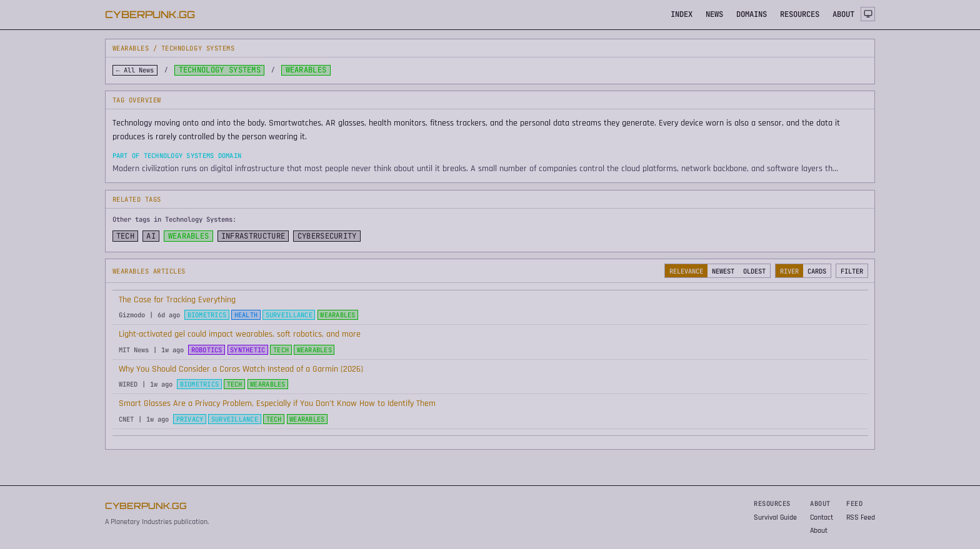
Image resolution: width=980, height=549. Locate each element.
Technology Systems (220, 70)
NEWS (714, 14)
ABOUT (843, 14)
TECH (125, 236)
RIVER (789, 271)
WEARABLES (189, 236)
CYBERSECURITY (327, 236)
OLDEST (754, 271)
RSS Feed (861, 517)
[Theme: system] (868, 14)
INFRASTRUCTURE (253, 236)
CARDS (817, 271)
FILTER (852, 271)
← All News (135, 70)
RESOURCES (800, 14)
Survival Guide (775, 517)
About (819, 531)
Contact (822, 517)
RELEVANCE (686, 271)
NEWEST (723, 271)
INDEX (682, 14)
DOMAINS (752, 14)
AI (151, 236)
